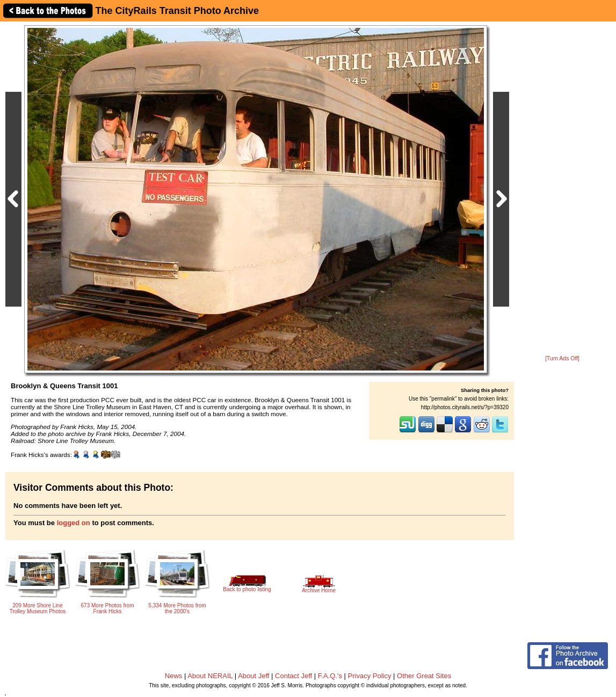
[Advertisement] (563, 189)
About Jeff (253, 676)
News (174, 676)
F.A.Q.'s (330, 676)
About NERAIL (210, 676)
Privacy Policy (370, 676)
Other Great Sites (424, 676)
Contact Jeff (293, 676)
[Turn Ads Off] (562, 358)
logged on (74, 523)
